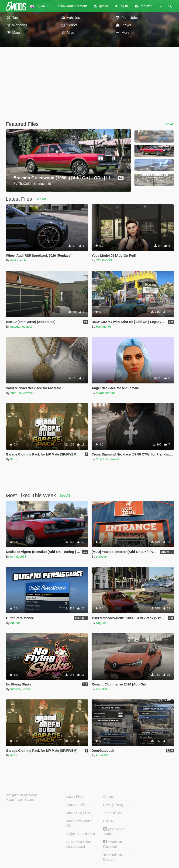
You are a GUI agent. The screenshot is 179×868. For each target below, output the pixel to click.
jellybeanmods (106, 393)
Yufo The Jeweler (22, 393)
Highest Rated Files (81, 834)
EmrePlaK (103, 689)
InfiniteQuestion (21, 689)
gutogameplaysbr (22, 327)
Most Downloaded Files (79, 823)
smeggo (101, 557)
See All (169, 124)
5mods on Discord (113, 857)
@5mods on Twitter (114, 831)
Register (143, 6)
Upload (101, 6)
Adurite (15, 623)
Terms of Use (113, 813)
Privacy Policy (113, 805)
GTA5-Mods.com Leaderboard (79, 844)
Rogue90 (102, 623)
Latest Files (75, 797)
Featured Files (77, 805)
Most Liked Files (78, 813)
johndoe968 (18, 557)
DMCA (108, 821)
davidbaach (18, 260)
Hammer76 (103, 327)
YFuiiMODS (104, 260)
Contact (109, 797)
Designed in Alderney (21, 795)
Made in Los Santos (20, 800)
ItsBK (14, 459)
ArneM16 (102, 755)
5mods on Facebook (113, 844)
